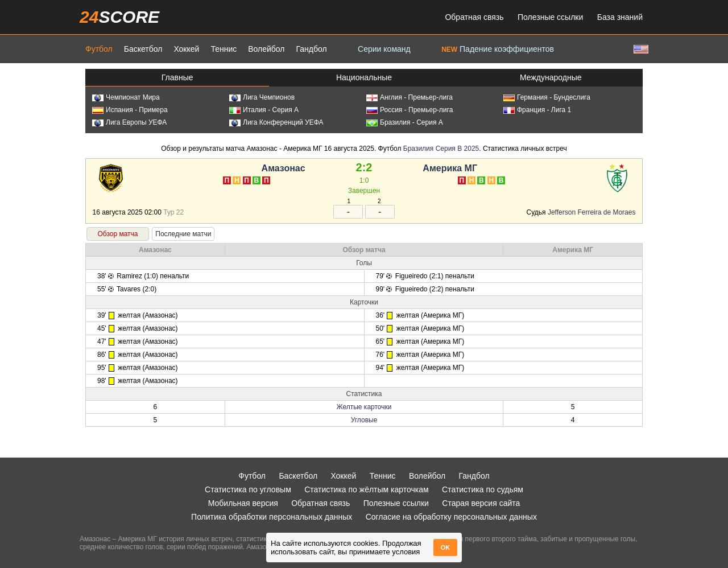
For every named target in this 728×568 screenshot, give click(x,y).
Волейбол (266, 49)
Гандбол (311, 49)
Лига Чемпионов (262, 97)
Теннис (224, 49)
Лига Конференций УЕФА (276, 122)
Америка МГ (450, 168)
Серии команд (384, 49)
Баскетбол (143, 49)
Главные (177, 77)
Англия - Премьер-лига (409, 97)
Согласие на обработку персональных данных (451, 517)
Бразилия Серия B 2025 (441, 149)
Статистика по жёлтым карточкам (367, 489)
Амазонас (284, 168)
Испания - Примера (130, 110)
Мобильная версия (243, 503)
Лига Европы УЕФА (129, 122)
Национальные (364, 77)
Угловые (364, 420)
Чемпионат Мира (126, 97)
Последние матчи (183, 234)
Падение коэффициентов (498, 49)
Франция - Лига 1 (537, 110)
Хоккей (186, 49)
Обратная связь (474, 17)
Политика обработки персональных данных (272, 517)
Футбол (99, 49)
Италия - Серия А (264, 110)
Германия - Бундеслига (547, 97)
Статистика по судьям (483, 489)
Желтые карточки (364, 407)
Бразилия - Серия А (405, 122)
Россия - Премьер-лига (409, 110)
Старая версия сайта (481, 503)
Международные (551, 77)
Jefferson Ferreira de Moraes (592, 212)
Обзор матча (117, 234)
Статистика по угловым (248, 489)
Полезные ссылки (550, 17)
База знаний (620, 17)
